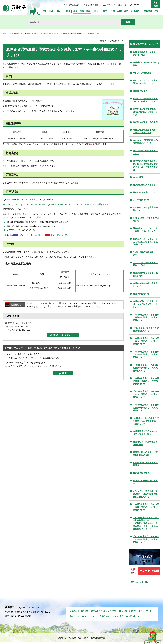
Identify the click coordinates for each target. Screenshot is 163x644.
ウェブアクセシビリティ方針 (105, 613)
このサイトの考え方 (80, 613)
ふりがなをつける (93, 5)
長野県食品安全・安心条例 (145, 122)
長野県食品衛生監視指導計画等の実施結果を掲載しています (145, 112)
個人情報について (129, 613)
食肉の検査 (138, 177)
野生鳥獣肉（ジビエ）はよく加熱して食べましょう (145, 230)
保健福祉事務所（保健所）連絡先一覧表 (145, 53)
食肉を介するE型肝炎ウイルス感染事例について (146, 142)
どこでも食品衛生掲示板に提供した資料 (145, 264)
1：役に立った (14, 358)
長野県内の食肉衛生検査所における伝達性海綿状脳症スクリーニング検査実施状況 (145, 165)
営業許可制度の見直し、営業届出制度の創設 (145, 454)
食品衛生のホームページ (51, 33)
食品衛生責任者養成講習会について (145, 285)
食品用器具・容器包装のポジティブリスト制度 (145, 433)
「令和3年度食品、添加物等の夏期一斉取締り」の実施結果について (146, 368)
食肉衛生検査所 (140, 91)
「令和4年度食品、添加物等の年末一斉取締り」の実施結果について (146, 341)
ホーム (5, 33)
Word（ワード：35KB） (31, 235)
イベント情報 (143, 583)
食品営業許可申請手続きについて (145, 152)
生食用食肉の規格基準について (145, 254)
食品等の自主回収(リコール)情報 (146, 64)
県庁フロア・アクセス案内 (113, 618)
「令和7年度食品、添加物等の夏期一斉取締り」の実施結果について (146, 507)
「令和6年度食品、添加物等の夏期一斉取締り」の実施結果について (146, 408)
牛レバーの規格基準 (142, 73)
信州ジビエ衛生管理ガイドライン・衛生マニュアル (145, 100)
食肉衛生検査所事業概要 (144, 185)
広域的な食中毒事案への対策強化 (145, 464)
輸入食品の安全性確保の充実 (145, 482)
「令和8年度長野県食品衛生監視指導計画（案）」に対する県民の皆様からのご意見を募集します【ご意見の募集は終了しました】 (146, 523)
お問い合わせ (134, 618)
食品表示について (141, 294)
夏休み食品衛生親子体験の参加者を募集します (145, 131)
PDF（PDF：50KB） (61, 235)
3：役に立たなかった (50, 358)
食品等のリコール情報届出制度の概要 (145, 443)
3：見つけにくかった (56, 366)
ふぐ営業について (141, 200)
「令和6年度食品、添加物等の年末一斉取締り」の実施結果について (146, 355)
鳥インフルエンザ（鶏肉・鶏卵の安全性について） (145, 82)
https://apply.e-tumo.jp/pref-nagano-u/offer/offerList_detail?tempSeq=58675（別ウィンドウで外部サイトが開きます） (56, 204)
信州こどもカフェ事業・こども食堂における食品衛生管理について (145, 242)
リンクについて (91, 618)
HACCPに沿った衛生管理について (146, 219)
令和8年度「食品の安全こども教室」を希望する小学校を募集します (146, 421)
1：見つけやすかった (17, 366)
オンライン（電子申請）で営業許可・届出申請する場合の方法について (145, 494)
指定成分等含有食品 (142, 473)
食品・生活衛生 (32, 33)
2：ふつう (30, 358)
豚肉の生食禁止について (144, 192)
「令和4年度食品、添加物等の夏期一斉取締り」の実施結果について (146, 381)
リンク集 (76, 618)
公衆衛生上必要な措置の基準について (145, 209)
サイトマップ (146, 613)
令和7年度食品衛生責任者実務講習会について (146, 329)
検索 (156, 6)
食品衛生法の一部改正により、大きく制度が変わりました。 (145, 304)
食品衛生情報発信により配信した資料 (145, 274)
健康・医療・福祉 (17, 33)
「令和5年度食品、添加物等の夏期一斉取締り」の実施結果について (146, 318)
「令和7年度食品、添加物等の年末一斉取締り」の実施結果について (146, 539)
